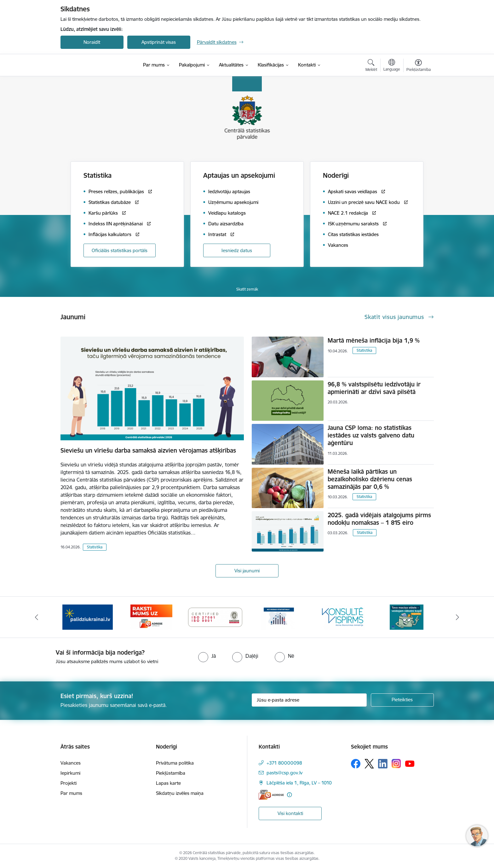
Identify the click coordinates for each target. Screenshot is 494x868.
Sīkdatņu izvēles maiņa (180, 793)
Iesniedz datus (237, 250)
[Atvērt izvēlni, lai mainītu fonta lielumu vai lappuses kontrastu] (419, 66)
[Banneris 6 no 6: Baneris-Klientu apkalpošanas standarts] (343, 617)
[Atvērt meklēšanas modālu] (371, 66)
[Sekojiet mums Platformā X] (369, 764)
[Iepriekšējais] (37, 617)
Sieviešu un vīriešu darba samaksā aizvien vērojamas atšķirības (148, 450)
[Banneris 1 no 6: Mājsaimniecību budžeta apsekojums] (407, 617)
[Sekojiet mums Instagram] (396, 764)
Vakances (71, 763)
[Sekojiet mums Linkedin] (383, 764)
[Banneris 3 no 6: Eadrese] (151, 617)
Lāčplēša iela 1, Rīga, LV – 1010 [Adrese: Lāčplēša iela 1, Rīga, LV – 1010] (299, 783)
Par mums (71, 793)
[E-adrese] (271, 795)
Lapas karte (168, 783)
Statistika (95, 547)
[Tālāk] (458, 617)
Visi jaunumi (247, 571)
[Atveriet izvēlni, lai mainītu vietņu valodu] (392, 66)
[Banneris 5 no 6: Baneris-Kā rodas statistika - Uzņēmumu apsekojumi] (279, 617)
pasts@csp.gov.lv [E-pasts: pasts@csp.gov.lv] (284, 773)
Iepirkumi (70, 773)
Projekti (69, 783)
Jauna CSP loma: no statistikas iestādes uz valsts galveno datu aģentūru (371, 435)
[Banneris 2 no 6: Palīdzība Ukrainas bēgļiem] (88, 617)
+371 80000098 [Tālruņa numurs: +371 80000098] (284, 763)
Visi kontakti (290, 813)
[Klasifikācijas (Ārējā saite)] (271, 65)
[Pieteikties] (402, 700)
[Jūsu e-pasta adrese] (309, 700)
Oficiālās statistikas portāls (120, 250)
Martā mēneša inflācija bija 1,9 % (374, 340)
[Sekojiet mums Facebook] (356, 764)
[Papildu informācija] (289, 795)
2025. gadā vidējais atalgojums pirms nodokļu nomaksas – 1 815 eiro (379, 519)
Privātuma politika (175, 763)
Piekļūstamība (171, 773)
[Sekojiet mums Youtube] (410, 763)
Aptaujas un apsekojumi (239, 175)
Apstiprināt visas (159, 42)
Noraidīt (92, 42)
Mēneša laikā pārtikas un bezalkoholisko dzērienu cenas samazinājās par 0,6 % (370, 479)
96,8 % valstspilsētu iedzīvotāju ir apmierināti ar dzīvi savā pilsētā (374, 388)
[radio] (207, 656)
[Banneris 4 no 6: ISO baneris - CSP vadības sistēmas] (215, 617)
